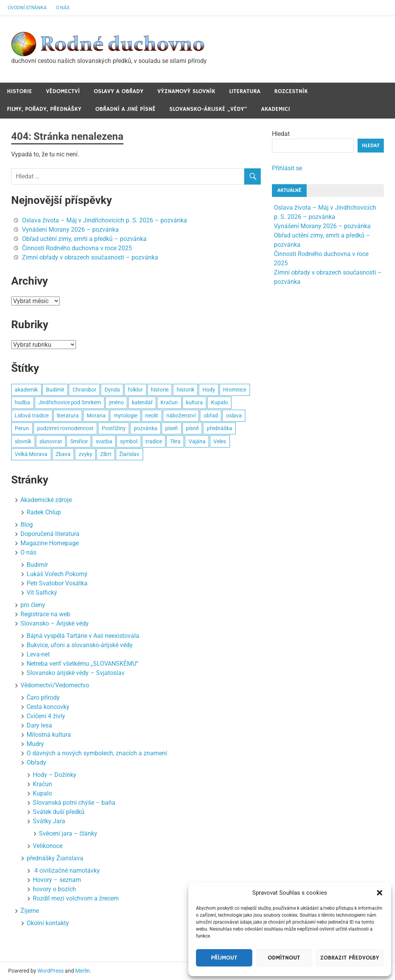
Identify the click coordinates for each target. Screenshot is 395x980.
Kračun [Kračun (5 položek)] (169, 402)
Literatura (245, 91)
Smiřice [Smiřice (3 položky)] (79, 441)
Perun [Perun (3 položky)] (22, 428)
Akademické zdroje (46, 500)
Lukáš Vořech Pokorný (57, 574)
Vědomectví (63, 91)
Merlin (83, 971)
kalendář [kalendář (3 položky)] (142, 402)
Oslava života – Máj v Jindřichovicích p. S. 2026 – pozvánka (105, 220)
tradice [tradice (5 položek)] (154, 441)
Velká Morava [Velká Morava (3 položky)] (31, 454)
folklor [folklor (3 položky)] (135, 390)
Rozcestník (291, 91)
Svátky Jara (49, 821)
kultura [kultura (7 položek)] (194, 402)
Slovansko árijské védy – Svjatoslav (76, 673)
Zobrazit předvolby (350, 958)
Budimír (37, 565)
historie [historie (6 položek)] (160, 390)
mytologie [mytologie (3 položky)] (126, 415)
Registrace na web (45, 614)
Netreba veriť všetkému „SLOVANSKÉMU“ (83, 664)
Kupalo (42, 793)
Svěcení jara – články (68, 833)
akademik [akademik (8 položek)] (26, 390)
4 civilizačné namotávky (66, 871)
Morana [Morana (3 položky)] (96, 415)
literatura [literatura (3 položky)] (68, 415)
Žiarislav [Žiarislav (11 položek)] (129, 454)
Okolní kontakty (48, 923)
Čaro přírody (43, 698)
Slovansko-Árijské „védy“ (208, 109)
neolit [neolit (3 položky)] (152, 415)
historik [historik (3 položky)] (186, 390)
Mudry (35, 744)
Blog (27, 525)
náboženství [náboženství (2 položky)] (181, 415)
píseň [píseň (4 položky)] (171, 428)
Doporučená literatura (50, 534)
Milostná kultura (49, 735)
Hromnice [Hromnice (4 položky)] (235, 390)
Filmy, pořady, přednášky (44, 109)
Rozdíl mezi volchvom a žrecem (76, 898)
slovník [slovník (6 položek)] (23, 441)
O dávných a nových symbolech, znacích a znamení (97, 753)
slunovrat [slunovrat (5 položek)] (51, 441)
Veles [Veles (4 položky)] (220, 441)
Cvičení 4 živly (46, 716)
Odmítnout (284, 958)
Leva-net (38, 654)
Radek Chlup (44, 512)
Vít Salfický (42, 593)
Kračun (42, 784)
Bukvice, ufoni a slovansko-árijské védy (80, 645)
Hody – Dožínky (55, 775)
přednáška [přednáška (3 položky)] (219, 428)
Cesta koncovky (48, 707)
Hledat (281, 134)
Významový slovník (186, 91)
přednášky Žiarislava (55, 858)
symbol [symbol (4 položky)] (129, 441)
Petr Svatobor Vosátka (57, 583)
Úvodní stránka (27, 8)
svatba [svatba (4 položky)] (104, 441)
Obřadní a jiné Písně (125, 109)
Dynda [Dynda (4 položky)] (112, 390)
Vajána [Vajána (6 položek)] (197, 441)
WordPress (51, 971)
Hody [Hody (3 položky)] (209, 390)
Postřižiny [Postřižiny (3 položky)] (114, 428)
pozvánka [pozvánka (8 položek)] (146, 428)
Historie (19, 91)
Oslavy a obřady (119, 91)
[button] (380, 893)
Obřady (36, 762)
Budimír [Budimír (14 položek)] (55, 390)
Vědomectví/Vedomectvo (55, 685)
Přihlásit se (287, 168)
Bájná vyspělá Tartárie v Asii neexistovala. (84, 636)
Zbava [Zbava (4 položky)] (63, 454)
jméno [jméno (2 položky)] (116, 402)
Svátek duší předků (59, 812)
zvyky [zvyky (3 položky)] (85, 454)
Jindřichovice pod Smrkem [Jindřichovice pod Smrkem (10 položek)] (70, 402)
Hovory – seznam (57, 880)
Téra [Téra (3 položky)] (175, 441)
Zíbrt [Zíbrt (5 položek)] (106, 454)
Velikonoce (48, 846)
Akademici (276, 109)
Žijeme (30, 911)
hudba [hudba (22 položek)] (22, 402)
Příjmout (224, 958)
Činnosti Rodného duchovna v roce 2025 (77, 248)
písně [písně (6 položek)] (192, 428)
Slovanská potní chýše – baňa (74, 803)
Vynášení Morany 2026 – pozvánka (70, 230)
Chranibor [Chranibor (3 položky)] (84, 390)
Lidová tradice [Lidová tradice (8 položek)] (32, 415)
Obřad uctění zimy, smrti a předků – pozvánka (84, 239)
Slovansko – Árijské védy (55, 623)
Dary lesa (39, 725)
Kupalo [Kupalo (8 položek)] (219, 402)
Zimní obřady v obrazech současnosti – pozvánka (90, 257)
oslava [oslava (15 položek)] (234, 415)
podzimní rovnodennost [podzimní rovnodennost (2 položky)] (65, 428)
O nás (63, 8)
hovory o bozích (54, 889)
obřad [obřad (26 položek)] (211, 415)
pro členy (33, 605)
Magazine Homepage (50, 543)
